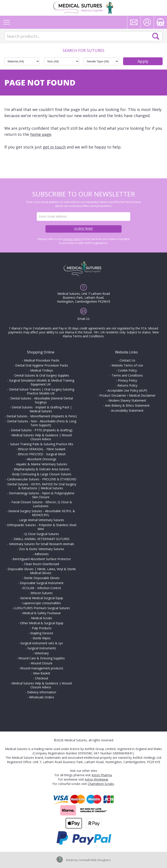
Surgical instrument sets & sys (42, 643)
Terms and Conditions (127, 375)
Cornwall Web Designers (94, 860)
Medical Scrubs (42, 618)
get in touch (54, 147)
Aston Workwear (97, 779)
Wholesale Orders (42, 697)
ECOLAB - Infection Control (42, 588)
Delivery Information (42, 692)
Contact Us (127, 360)
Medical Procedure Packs (42, 360)
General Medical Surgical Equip (42, 598)
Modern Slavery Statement (127, 400)
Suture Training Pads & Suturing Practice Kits (42, 444)
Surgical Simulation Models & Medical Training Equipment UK (42, 382)
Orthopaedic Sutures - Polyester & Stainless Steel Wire (42, 527)
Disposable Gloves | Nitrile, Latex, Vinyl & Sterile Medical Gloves (42, 571)
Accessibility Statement (127, 410)
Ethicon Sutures (42, 593)
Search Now (156, 36)
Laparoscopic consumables (42, 603)
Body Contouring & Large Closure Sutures (42, 474)
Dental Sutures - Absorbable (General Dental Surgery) (42, 400)
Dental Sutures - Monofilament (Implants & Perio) (42, 416)
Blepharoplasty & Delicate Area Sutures (42, 469)
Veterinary (42, 653)
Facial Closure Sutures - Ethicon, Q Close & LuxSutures (42, 504)
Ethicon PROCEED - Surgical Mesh (42, 454)
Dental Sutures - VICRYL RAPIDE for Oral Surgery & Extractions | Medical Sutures (42, 486)
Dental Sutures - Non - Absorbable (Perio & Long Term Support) (42, 423)
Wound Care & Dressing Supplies (42, 658)
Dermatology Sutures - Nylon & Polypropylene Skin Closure (42, 495)
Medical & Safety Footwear (42, 613)
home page (41, 134)
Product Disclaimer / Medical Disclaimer (127, 395)
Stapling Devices (42, 633)
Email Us (83, 319)
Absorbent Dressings (42, 459)
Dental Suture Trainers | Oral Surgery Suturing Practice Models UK (42, 391)
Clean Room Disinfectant (42, 564)
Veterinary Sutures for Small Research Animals (42, 544)
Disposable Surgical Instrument (42, 583)
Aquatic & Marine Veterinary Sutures (42, 464)
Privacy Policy (127, 380)
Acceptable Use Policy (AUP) (127, 390)
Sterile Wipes (42, 638)
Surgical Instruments (42, 648)
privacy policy (72, 239)
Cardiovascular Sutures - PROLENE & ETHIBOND (42, 479)
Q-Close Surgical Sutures (42, 534)
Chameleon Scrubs (101, 784)
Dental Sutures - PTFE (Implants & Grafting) (42, 430)
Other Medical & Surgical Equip (42, 623)
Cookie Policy (127, 370)
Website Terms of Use (127, 365)
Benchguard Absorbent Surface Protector (42, 559)
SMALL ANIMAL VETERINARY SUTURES (42, 539)
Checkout (42, 678)
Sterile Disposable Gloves (42, 578)
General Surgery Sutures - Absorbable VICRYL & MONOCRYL (42, 513)
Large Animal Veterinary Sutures (42, 520)
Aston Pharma (102, 775)
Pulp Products (42, 628)
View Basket (42, 673)
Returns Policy (127, 385)
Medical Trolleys (42, 370)
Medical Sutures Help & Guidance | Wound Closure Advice (42, 437)
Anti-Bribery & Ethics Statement (127, 405)
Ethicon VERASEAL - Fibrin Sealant (42, 449)
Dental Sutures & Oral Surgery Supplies (42, 375)
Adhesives (42, 554)
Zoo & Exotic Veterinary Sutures (42, 549)
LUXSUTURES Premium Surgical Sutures (42, 608)
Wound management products (42, 668)
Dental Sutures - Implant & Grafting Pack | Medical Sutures (42, 409)
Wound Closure (42, 663)
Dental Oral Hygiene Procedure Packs (42, 365)
